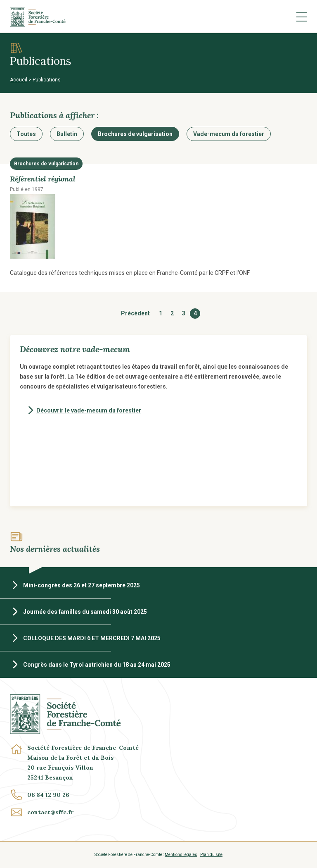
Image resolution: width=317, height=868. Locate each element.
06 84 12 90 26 (48, 795)
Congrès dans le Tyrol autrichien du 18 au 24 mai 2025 (97, 665)
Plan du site (211, 855)
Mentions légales (181, 855)
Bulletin (67, 134)
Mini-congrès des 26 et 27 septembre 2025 (82, 585)
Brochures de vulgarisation (135, 134)
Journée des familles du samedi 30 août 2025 (85, 612)
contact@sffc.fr (50, 812)
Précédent (135, 313)
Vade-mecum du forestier (229, 134)
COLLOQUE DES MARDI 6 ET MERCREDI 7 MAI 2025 (92, 638)
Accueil (19, 80)
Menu (302, 17)
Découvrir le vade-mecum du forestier (89, 410)
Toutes (26, 134)
